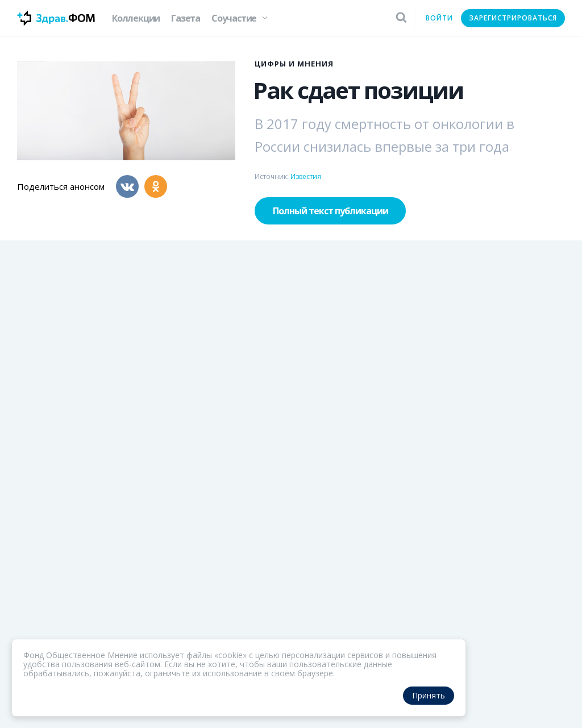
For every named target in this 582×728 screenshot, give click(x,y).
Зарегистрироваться (513, 18)
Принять (429, 695)
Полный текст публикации (331, 211)
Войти (439, 18)
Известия (306, 176)
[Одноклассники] (156, 186)
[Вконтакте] (127, 186)
